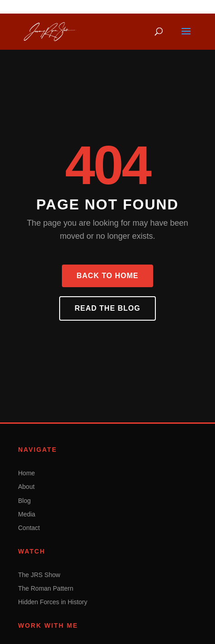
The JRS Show (39, 575)
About (26, 487)
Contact (29, 528)
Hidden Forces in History (53, 602)
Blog (24, 501)
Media (27, 514)
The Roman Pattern (46, 588)
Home (26, 473)
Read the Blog (107, 308)
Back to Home (107, 276)
